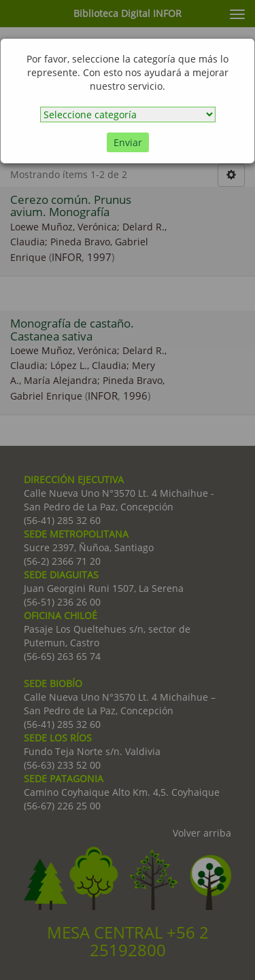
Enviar (128, 142)
